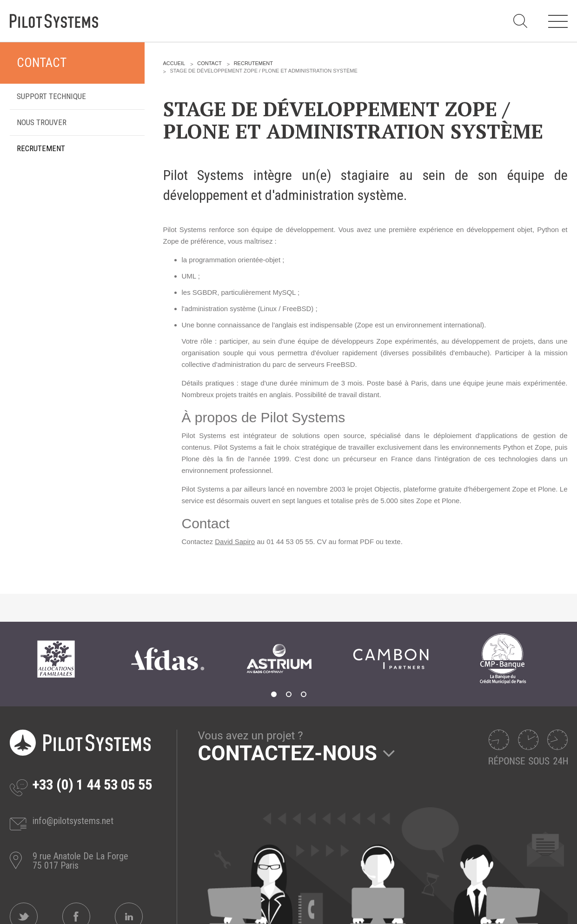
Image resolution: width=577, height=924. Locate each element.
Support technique (51, 96)
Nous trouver (42, 122)
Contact (42, 63)
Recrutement (41, 148)
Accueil (174, 63)
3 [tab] (304, 694)
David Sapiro (235, 542)
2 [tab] (289, 694)
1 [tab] (274, 694)
